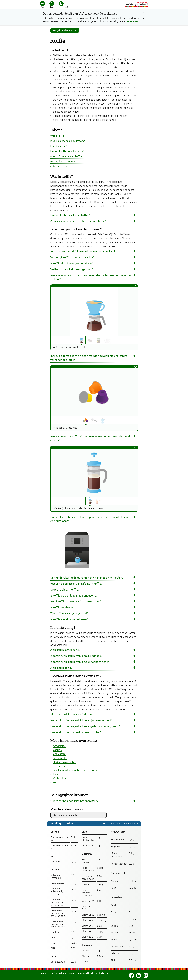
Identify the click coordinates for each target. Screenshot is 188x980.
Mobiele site (102, 973)
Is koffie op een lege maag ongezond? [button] (74, 595)
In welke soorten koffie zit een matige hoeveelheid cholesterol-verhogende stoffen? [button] (90, 358)
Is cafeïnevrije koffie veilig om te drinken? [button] (76, 656)
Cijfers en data (59, 166)
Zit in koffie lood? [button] (61, 668)
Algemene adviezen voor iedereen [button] (72, 714)
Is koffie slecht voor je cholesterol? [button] (72, 263)
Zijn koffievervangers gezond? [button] (69, 613)
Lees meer (133, 21)
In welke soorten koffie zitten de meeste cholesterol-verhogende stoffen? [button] (91, 438)
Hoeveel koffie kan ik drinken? (67, 151)
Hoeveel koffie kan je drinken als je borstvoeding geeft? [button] (85, 726)
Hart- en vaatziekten (65, 762)
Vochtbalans (60, 778)
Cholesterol (60, 754)
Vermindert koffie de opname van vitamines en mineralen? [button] (87, 577)
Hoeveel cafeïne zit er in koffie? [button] (70, 215)
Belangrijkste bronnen (63, 161)
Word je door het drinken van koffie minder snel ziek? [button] (84, 251)
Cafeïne (57, 750)
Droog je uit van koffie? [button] (65, 589)
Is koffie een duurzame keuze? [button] (69, 619)
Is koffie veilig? (59, 146)
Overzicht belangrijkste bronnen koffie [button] (75, 801)
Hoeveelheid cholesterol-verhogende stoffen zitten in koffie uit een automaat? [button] (90, 519)
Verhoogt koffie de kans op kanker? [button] (72, 257)
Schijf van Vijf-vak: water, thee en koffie (75, 770)
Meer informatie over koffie (66, 156)
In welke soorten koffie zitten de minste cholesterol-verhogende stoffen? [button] (91, 277)
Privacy (62, 973)
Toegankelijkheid (86, 973)
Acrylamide (59, 746)
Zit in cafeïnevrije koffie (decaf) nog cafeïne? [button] (78, 221)
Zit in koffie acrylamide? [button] (65, 650)
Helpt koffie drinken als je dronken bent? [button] (76, 601)
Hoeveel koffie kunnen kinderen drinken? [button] (76, 732)
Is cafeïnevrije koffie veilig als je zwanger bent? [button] (79, 662)
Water (56, 782)
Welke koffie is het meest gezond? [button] (72, 269)
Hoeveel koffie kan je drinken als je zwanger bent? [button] (81, 720)
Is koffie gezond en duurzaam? (68, 141)
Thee (56, 774)
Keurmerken (60, 766)
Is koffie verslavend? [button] (63, 607)
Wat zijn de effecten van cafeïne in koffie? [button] (76, 583)
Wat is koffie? (58, 136)
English (53, 973)
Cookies (72, 973)
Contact (44, 973)
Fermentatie (60, 758)
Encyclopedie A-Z (65, 30)
